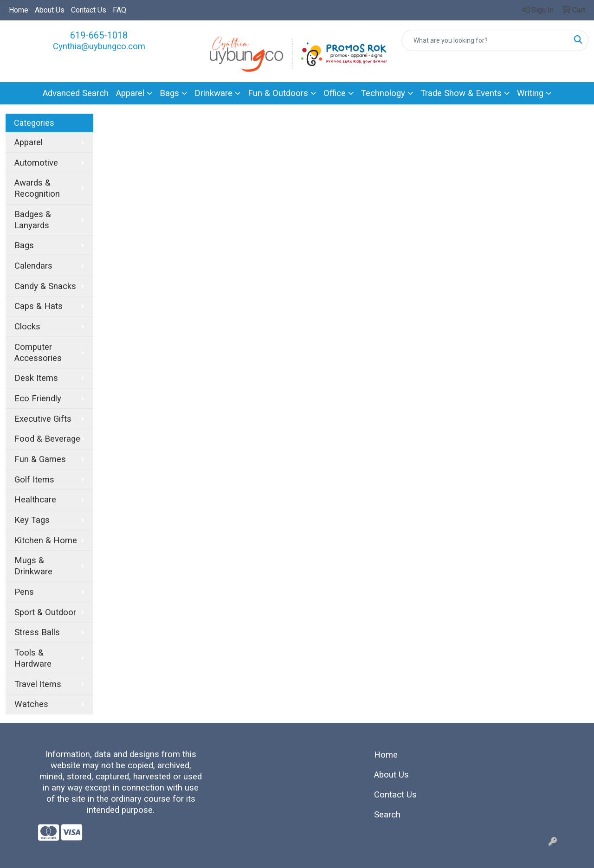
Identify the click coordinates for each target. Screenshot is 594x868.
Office (335, 93)
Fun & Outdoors (278, 93)
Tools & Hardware (33, 658)
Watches (31, 704)
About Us (50, 10)
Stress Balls (37, 632)
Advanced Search (76, 93)
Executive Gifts (43, 419)
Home (19, 10)
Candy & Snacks (45, 286)
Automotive (36, 163)
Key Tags (32, 520)
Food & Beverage (47, 439)
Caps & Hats (39, 306)
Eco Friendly (38, 399)
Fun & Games (40, 459)
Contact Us (89, 10)
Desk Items (36, 378)
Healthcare (35, 500)
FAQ (119, 10)
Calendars (33, 266)
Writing (530, 93)
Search (387, 815)
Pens (24, 592)
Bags (169, 93)
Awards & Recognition (37, 188)
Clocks (27, 327)
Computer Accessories (38, 353)
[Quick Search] (485, 40)
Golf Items (34, 480)
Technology (383, 93)
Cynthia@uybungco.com (99, 46)
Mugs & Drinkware (33, 566)
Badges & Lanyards (33, 220)
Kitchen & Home (46, 540)
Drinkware (213, 93)
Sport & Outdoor (45, 612)
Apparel (130, 93)
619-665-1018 (99, 35)
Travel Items (38, 684)
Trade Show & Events (461, 93)
